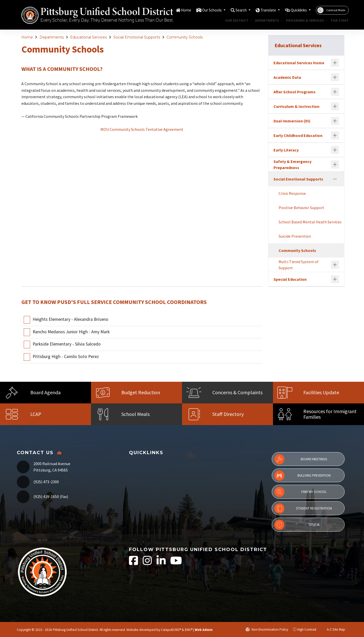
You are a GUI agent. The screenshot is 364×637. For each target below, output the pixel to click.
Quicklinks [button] (297, 10)
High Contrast (307, 629)
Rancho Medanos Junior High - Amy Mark (71, 332)
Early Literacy (286, 150)
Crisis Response (292, 193)
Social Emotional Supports (137, 37)
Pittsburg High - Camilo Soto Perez (66, 356)
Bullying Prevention (302, 476)
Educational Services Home (299, 63)
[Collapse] (335, 179)
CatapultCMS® (171, 630)
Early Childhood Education (298, 135)
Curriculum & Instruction (296, 106)
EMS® (189, 630)
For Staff (339, 20)
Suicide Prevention (295, 236)
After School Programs (295, 92)
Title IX (297, 525)
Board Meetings (301, 459)
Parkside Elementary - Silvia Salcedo (67, 344)
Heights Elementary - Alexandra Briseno (70, 319)
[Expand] (335, 63)
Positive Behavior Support (301, 208)
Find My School (300, 492)
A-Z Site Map (333, 629)
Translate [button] (263, 10)
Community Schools (185, 37)
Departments (268, 20)
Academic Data (287, 77)
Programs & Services (305, 20)
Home (173, 10)
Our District (237, 20)
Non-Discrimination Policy (267, 629)
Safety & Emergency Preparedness (292, 164)
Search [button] (233, 10)
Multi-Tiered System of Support (299, 265)
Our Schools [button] (201, 10)
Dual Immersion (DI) (292, 121)
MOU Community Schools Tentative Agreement (142, 129)
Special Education (290, 279)
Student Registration (303, 508)
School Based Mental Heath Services (310, 222)
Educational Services (88, 37)
